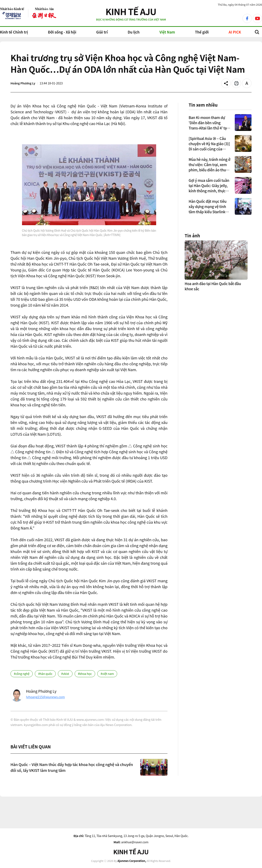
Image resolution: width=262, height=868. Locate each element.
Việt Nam (167, 32)
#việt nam (107, 674)
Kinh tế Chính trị (14, 32)
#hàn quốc (45, 674)
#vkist (65, 674)
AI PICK (235, 32)
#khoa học (85, 674)
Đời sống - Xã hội (62, 32)
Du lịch (134, 32)
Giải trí (102, 32)
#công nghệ (22, 674)
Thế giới (202, 32)
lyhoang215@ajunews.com (45, 697)
